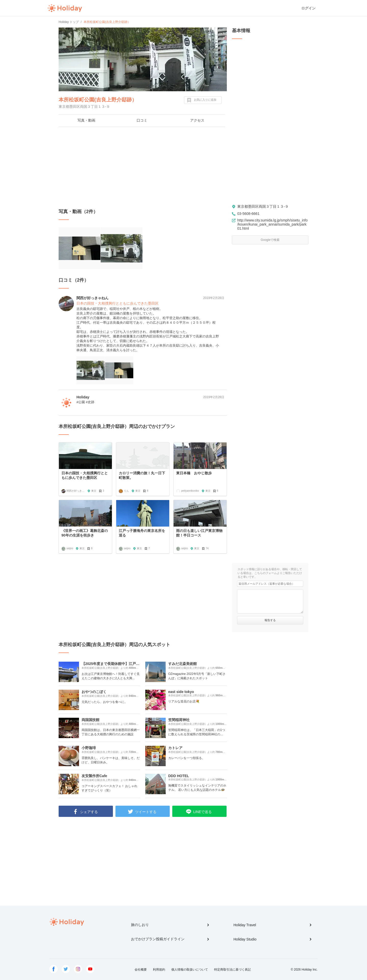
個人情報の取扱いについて (190, 970)
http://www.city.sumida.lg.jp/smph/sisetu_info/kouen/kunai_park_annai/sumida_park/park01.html (272, 224)
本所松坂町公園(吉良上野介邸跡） (98, 100)
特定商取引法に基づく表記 (232, 970)
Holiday (65, 8)
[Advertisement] (143, 168)
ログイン (308, 8)
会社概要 (141, 970)
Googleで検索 (270, 240)
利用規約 (159, 970)
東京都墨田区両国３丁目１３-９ (263, 206)
